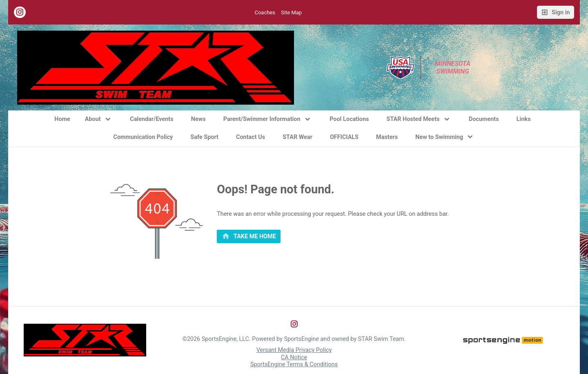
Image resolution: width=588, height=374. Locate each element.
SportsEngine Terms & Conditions (294, 364)
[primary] (249, 237)
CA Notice (294, 357)
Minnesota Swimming (453, 67)
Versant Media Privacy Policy (294, 350)
